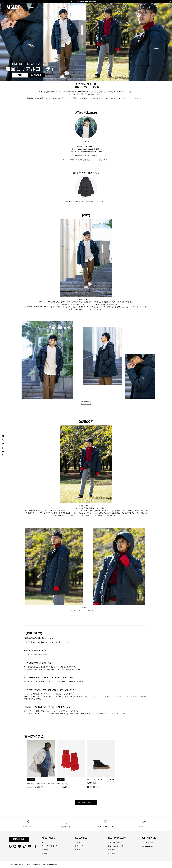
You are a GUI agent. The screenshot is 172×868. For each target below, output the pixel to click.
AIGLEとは (46, 842)
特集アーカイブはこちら (86, 803)
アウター (83, 404)
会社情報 (45, 850)
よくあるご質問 (114, 842)
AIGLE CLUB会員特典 (50, 846)
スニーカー (98, 610)
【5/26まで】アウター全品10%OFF (84, 2)
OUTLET (62, 7)
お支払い (112, 850)
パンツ (80, 610)
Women (31, 7)
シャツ (89, 404)
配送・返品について (116, 846)
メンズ (78, 842)
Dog (53, 7)
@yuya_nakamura (91, 156)
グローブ (90, 610)
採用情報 (45, 853)
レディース (79, 846)
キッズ (78, 850)
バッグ (85, 610)
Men (39, 7)
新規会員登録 (19, 839)
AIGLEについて (74, 7)
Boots (46, 7)
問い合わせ (112, 853)
